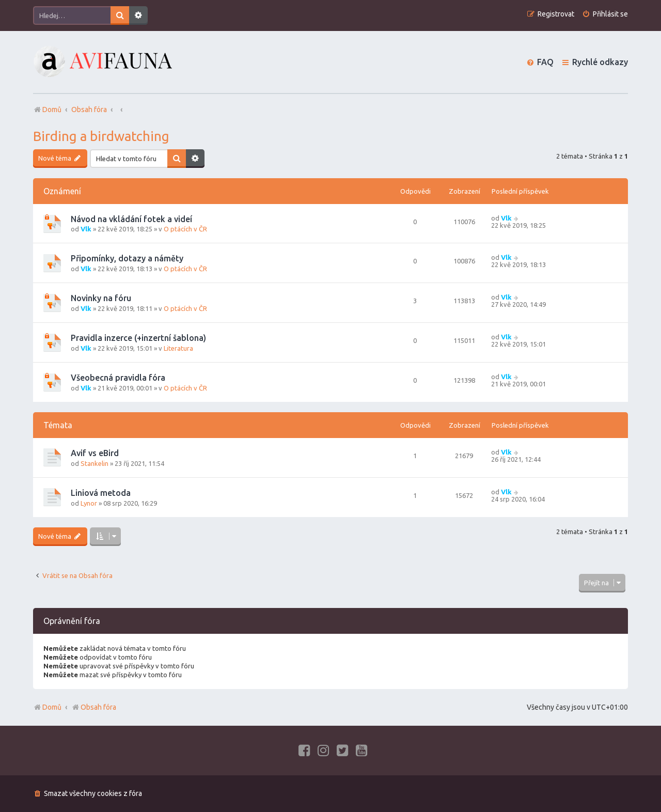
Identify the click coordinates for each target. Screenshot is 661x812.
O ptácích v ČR (185, 229)
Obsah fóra (94, 707)
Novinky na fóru (101, 298)
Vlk (86, 229)
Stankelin (95, 463)
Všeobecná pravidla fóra (118, 378)
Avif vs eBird (95, 453)
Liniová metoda (101, 493)
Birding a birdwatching (101, 136)
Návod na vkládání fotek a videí (131, 219)
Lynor (89, 503)
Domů (52, 707)
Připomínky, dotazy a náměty (127, 258)
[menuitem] (605, 14)
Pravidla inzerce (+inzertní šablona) (138, 338)
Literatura (178, 348)
